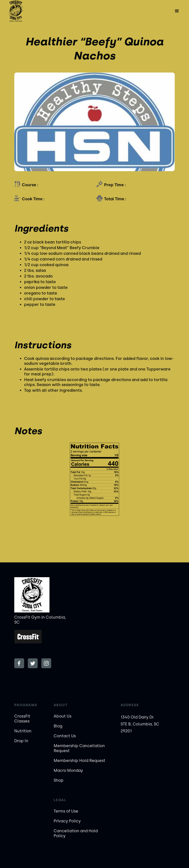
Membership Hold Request (79, 761)
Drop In (21, 741)
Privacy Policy (67, 821)
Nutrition (23, 731)
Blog (58, 726)
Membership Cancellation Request (79, 748)
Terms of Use (66, 811)
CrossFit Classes (22, 719)
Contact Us (65, 736)
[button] (177, 11)
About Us (63, 716)
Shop (59, 780)
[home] (16, 11)
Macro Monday (68, 770)
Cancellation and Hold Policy (76, 833)
